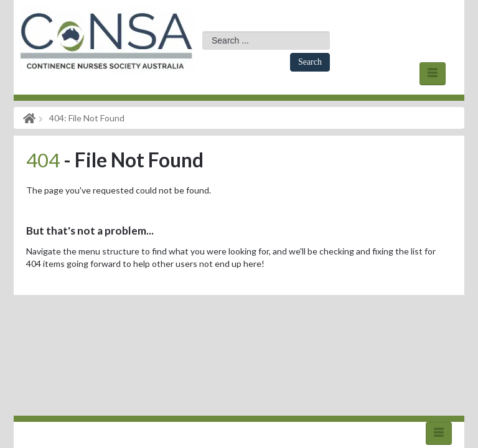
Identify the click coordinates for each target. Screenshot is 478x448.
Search (310, 62)
